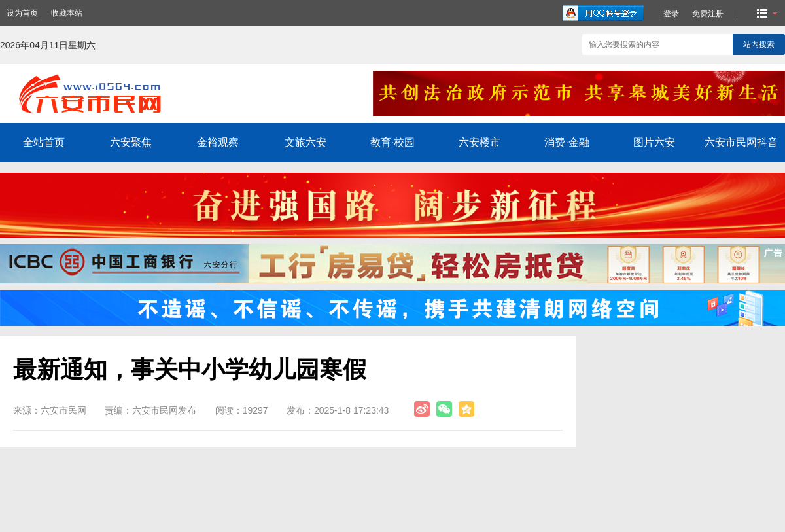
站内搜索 (759, 44)
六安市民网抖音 (741, 142)
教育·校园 (392, 142)
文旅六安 (305, 142)
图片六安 (654, 142)
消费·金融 (567, 142)
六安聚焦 (131, 142)
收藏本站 (67, 13)
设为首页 (22, 13)
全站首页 (44, 142)
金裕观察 (218, 142)
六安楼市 (480, 142)
